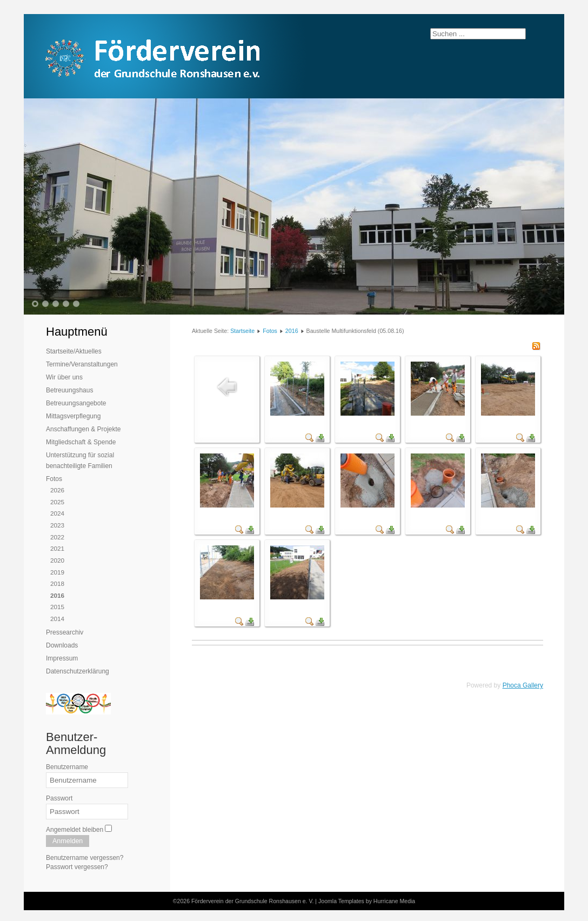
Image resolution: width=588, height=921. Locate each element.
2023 (57, 525)
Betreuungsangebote (76, 403)
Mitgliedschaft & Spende (81, 442)
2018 (57, 583)
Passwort (59, 798)
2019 (57, 572)
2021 (57, 548)
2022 (57, 537)
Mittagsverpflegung (73, 416)
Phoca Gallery (523, 685)
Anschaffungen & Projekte (83, 429)
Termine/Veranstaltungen (82, 364)
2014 (57, 619)
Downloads (62, 645)
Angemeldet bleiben (75, 830)
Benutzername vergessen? (85, 858)
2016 (57, 595)
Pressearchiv (65, 632)
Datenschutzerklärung (78, 671)
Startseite (242, 331)
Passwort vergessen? (77, 867)
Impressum (62, 658)
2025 (57, 502)
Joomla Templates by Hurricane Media (367, 901)
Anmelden (68, 841)
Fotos (54, 479)
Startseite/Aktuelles (74, 351)
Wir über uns (64, 377)
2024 (57, 513)
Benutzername (67, 767)
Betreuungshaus (69, 390)
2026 (57, 490)
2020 (57, 560)
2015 (57, 607)
